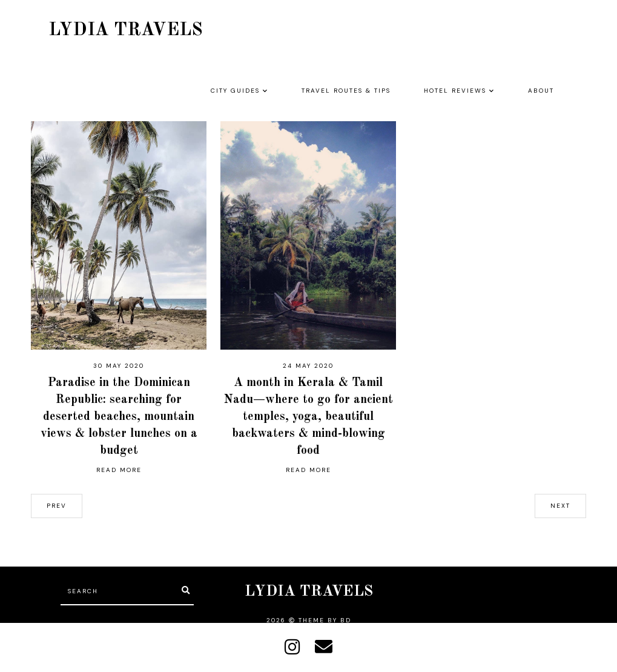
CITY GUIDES (235, 91)
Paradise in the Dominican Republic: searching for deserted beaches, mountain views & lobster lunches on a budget (119, 417)
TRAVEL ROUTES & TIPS (346, 91)
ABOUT (541, 91)
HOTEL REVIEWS (455, 91)
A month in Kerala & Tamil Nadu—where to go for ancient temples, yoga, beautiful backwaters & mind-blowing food (308, 417)
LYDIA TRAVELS (126, 30)
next (560, 506)
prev (57, 506)
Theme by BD (325, 620)
